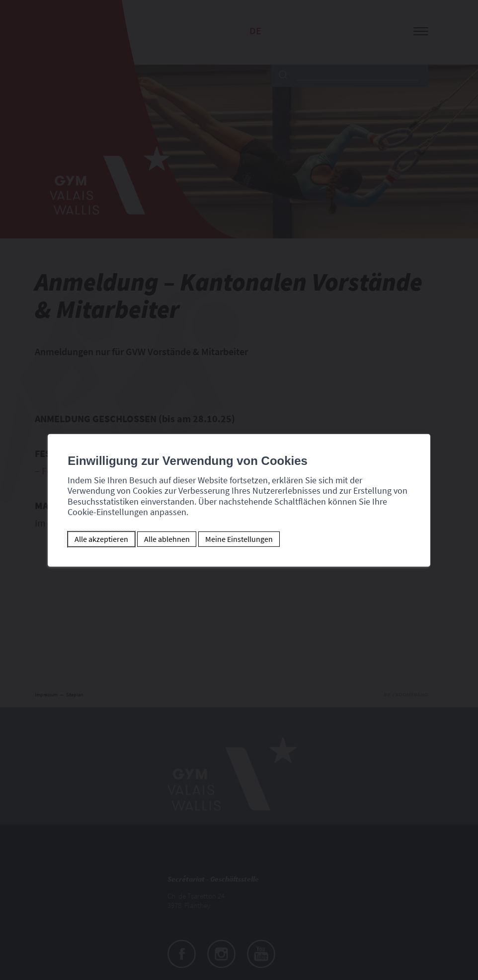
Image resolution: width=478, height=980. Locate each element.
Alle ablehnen (167, 539)
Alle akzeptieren (101, 539)
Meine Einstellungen (239, 539)
